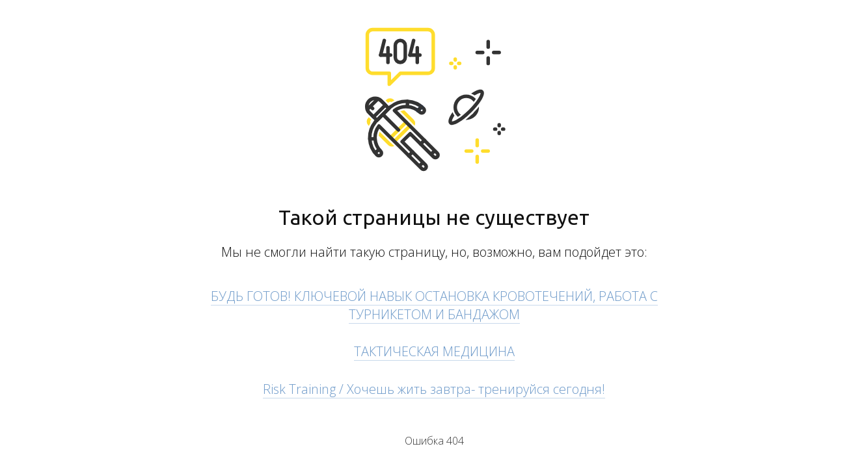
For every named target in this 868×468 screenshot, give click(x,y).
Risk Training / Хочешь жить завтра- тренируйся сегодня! (434, 389)
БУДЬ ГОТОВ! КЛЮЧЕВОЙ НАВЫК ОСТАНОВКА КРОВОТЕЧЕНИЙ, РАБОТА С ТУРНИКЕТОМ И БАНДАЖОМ (434, 305)
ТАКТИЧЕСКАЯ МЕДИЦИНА (434, 351)
